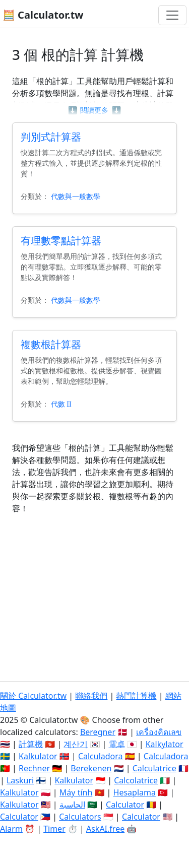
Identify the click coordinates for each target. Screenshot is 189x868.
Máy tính (76, 792)
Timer (54, 829)
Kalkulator (38, 756)
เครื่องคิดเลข (159, 732)
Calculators (80, 817)
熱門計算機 (136, 696)
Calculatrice (154, 768)
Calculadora (101, 756)
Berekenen (91, 768)
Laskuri (20, 780)
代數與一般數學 (76, 196)
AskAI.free (105, 829)
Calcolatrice (136, 780)
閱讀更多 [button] (94, 110)
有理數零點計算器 (61, 241)
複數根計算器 (51, 344)
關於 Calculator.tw (33, 696)
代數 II (61, 404)
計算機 (31, 744)
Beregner (98, 732)
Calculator (125, 805)
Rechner (34, 768)
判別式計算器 (51, 137)
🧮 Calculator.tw (43, 15)
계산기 (76, 744)
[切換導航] (172, 15)
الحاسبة (72, 805)
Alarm (11, 829)
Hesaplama (135, 792)
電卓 (117, 744)
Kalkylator (165, 744)
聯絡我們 (91, 696)
